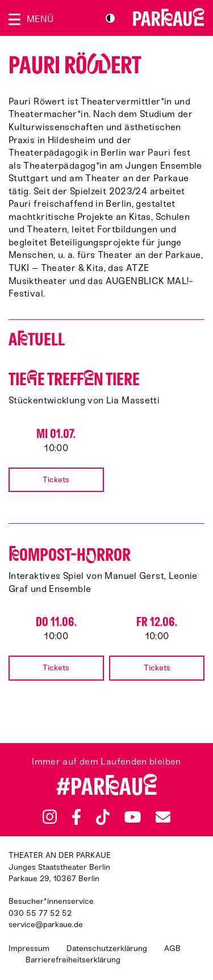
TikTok (103, 817)
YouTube (133, 817)
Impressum (29, 948)
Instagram (50, 817)
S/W (110, 18)
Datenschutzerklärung (107, 948)
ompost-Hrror (70, 555)
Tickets (56, 480)
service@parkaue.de (46, 925)
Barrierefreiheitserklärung (73, 960)
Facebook (76, 817)
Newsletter (163, 817)
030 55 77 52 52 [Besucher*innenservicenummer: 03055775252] (40, 913)
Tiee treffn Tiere (74, 379)
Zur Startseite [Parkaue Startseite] (169, 17)
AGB (172, 948)
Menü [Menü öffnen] (40, 19)
